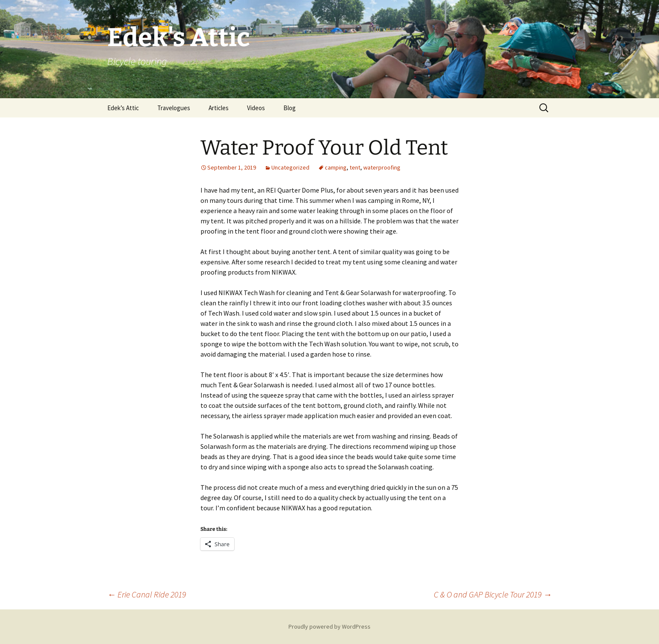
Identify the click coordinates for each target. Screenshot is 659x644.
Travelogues (174, 108)
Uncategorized (290, 167)
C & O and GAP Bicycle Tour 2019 (493, 594)
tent (355, 167)
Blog (290, 108)
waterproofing (382, 167)
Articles (219, 108)
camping (336, 167)
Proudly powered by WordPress (329, 626)
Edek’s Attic (123, 108)
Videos (256, 108)
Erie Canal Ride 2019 (147, 594)
